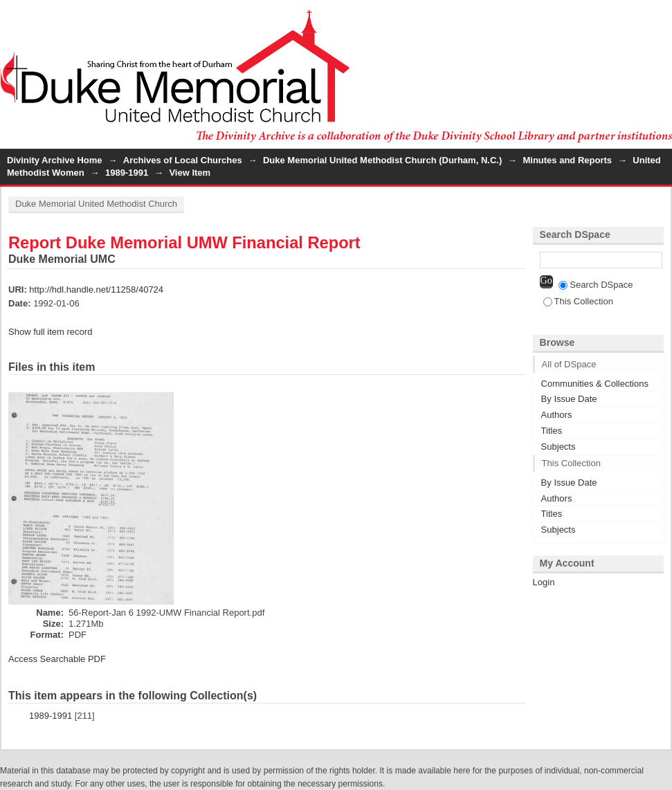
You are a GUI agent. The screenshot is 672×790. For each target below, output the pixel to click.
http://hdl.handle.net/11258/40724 (96, 290)
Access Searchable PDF (57, 659)
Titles (552, 431)
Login (661, 17)
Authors (557, 415)
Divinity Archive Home (55, 160)
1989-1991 (127, 173)
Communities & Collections (595, 384)
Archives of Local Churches (183, 160)
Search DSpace (596, 285)
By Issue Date (569, 399)
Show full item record (50, 332)
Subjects (559, 447)
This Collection (578, 301)
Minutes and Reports (567, 160)
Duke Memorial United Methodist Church (96, 204)
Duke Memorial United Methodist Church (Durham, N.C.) (382, 160)
